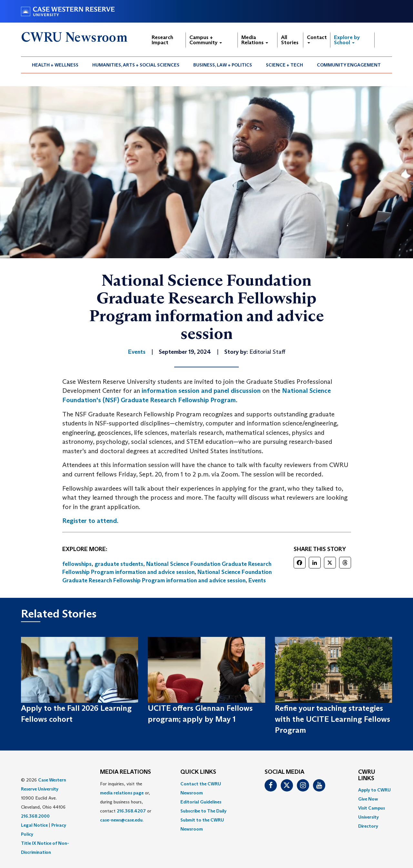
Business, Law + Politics (223, 65)
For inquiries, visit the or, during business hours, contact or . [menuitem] (126, 802)
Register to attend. (90, 521)
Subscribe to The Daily (203, 811)
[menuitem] (55, 65)
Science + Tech (284, 65)
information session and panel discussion (201, 391)
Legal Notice (34, 825)
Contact (317, 39)
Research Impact (162, 40)
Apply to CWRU (374, 790)
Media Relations (255, 40)
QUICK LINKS (198, 772)
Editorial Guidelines (201, 802)
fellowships (77, 564)
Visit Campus (372, 808)
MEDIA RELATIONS (126, 772)
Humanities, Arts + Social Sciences (136, 65)
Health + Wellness (55, 65)
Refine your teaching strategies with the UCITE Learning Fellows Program (332, 719)
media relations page (122, 793)
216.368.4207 (131, 811)
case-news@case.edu (121, 820)
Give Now (368, 799)
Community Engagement (349, 65)
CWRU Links (367, 775)
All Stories (290, 40)
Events (257, 580)
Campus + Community (206, 40)
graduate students (119, 564)
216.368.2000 (35, 816)
